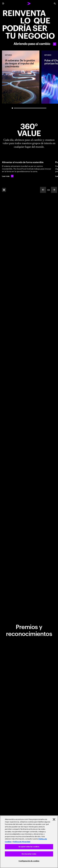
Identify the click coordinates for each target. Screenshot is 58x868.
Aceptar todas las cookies (29, 847)
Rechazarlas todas (29, 854)
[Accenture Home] (29, 4)
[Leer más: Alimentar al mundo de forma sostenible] (8, 176)
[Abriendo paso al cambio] (29, 27)
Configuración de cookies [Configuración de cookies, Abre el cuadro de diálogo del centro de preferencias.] (29, 861)
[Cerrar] (54, 819)
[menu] (3, 4)
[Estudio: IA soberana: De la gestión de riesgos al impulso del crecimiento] (21, 77)
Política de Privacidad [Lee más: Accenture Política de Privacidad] (22, 842)
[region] (29, 842)
